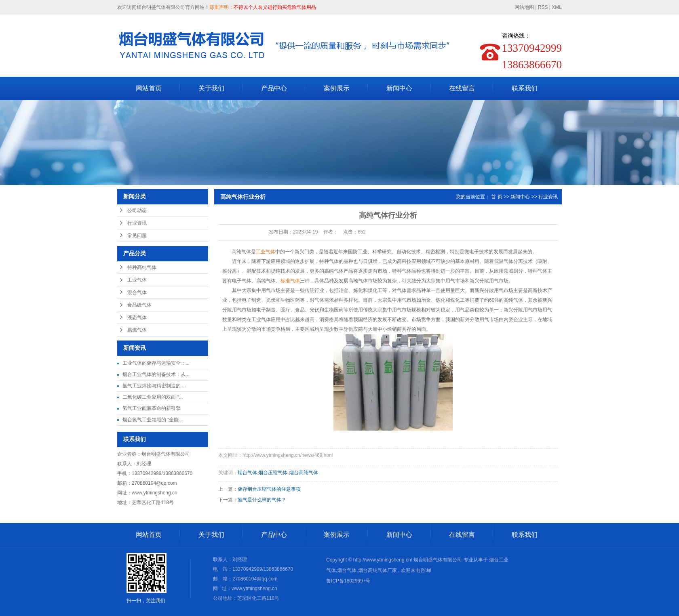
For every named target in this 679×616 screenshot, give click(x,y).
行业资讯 (137, 223)
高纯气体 (241, 252)
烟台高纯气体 (304, 473)
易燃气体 (137, 330)
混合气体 (137, 292)
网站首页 (149, 88)
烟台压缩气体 (273, 473)
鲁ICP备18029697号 (348, 581)
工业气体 (137, 280)
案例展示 (337, 88)
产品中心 (274, 88)
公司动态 (137, 210)
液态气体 (137, 317)
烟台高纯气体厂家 (377, 570)
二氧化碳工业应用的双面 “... (153, 397)
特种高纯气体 (142, 267)
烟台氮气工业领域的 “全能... (153, 420)
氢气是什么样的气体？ (262, 500)
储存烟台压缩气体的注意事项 (269, 489)
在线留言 (462, 88)
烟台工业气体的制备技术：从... (156, 374)
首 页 (497, 197)
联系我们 (525, 88)
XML (557, 7)
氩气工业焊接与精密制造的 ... (154, 386)
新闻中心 (399, 88)
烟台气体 (247, 473)
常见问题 (137, 235)
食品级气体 (139, 305)
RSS (543, 7)
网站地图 (525, 7)
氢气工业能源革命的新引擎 (152, 408)
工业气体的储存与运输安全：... (156, 363)
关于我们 (211, 88)
